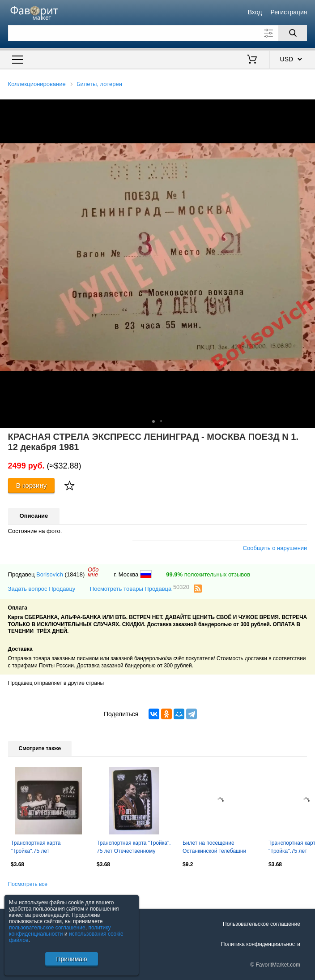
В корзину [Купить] (32, 485)
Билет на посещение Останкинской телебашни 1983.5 (214, 848)
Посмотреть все (28, 884)
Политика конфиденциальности (261, 944)
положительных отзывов (208, 574)
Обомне (93, 572)
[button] (307, 107)
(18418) (75, 574)
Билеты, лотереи (99, 84)
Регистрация (289, 12)
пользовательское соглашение (47, 928)
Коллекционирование (37, 84)
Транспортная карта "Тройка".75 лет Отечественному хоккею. (42, 848)
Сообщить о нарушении (275, 548)
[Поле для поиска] (158, 33)
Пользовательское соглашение (262, 924)
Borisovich (50, 574)
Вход (255, 12)
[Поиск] (293, 33)
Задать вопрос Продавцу (42, 589)
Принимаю (71, 959)
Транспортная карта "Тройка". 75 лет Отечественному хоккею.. (134, 848)
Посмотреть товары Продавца (140, 588)
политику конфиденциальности (60, 931)
